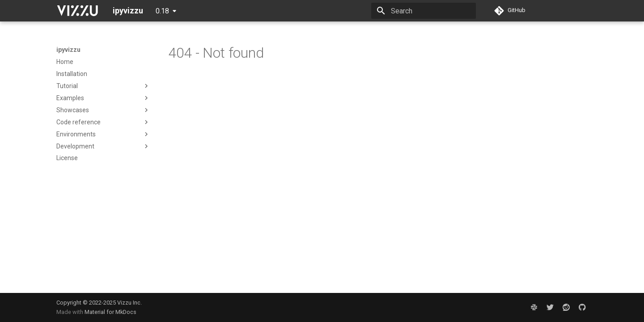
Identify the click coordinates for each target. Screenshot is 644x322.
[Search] (424, 11)
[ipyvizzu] (77, 11)
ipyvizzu (68, 50)
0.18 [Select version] (162, 11)
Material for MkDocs (110, 312)
